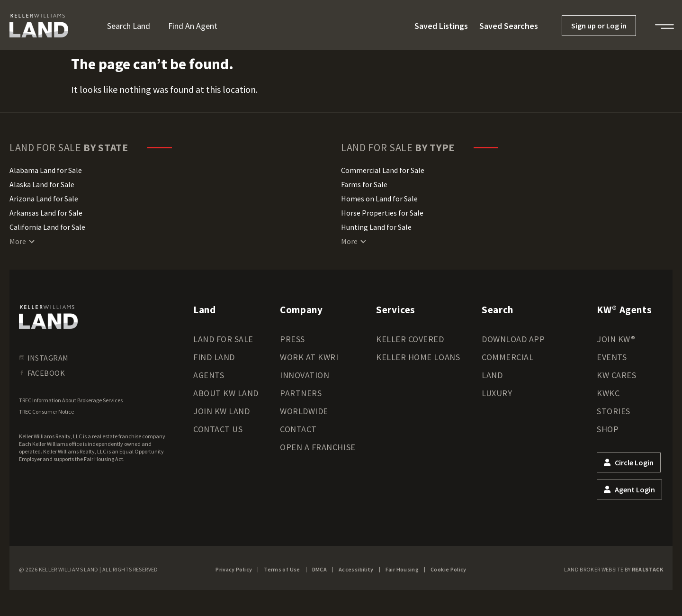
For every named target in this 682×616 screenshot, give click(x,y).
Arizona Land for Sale (44, 199)
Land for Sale (223, 339)
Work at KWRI (309, 357)
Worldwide (304, 411)
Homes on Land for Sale (379, 199)
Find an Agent (193, 26)
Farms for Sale (364, 184)
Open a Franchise (318, 447)
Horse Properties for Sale (382, 213)
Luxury (497, 393)
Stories (614, 411)
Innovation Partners (305, 384)
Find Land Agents (214, 366)
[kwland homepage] (48, 317)
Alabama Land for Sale (46, 170)
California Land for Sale (47, 227)
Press (292, 339)
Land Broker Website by (614, 569)
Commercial (507, 357)
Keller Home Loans (418, 357)
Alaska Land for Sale (42, 184)
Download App (513, 339)
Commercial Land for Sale (383, 170)
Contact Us (218, 429)
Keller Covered (410, 339)
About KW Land (226, 393)
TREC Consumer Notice (46, 412)
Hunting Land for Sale (376, 227)
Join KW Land (221, 411)
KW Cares (616, 375)
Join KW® (616, 339)
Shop (608, 429)
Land (492, 375)
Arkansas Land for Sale (46, 213)
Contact (298, 429)
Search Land (129, 26)
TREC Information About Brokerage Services (71, 400)
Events (612, 357)
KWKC (608, 393)
